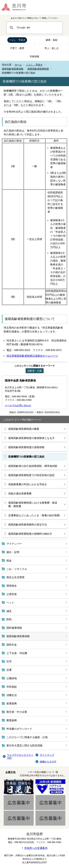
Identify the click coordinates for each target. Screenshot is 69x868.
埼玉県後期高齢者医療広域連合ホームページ (32, 356)
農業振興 (12, 720)
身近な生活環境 (15, 577)
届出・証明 (13, 552)
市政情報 (34, 56)
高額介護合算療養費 (20, 494)
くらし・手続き (17, 40)
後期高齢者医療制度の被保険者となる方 (31, 438)
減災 (9, 611)
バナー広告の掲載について (41, 772)
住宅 (9, 661)
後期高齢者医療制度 (38, 69)
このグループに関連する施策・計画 (27, 737)
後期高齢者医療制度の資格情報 (26, 447)
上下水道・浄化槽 (17, 653)
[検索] (38, 28)
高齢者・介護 (35, 371)
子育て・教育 (17, 48)
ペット (10, 603)
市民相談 (12, 687)
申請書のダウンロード (19, 729)
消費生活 (12, 695)
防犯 (9, 619)
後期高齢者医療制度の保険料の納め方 (30, 534)
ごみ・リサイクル (17, 569)
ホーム (18, 65)
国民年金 (12, 645)
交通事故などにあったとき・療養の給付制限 (34, 515)
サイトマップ (47, 755)
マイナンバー (14, 544)
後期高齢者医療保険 (13, 69)
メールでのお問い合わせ (18, 405)
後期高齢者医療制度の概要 (24, 429)
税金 (9, 561)
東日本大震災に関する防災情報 (24, 745)
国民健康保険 (14, 628)
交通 (9, 670)
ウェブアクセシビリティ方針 (20, 756)
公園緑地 (12, 678)
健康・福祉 (52, 40)
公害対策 (12, 594)
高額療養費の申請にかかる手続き (28, 484)
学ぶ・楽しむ (52, 48)
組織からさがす (48, 762)
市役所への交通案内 (36, 848)
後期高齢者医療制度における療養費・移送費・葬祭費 (33, 504)
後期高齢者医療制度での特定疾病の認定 (31, 475)
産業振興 (12, 703)
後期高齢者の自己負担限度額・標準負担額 (33, 466)
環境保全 (12, 586)
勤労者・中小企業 (17, 712)
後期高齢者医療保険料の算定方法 (28, 525)
